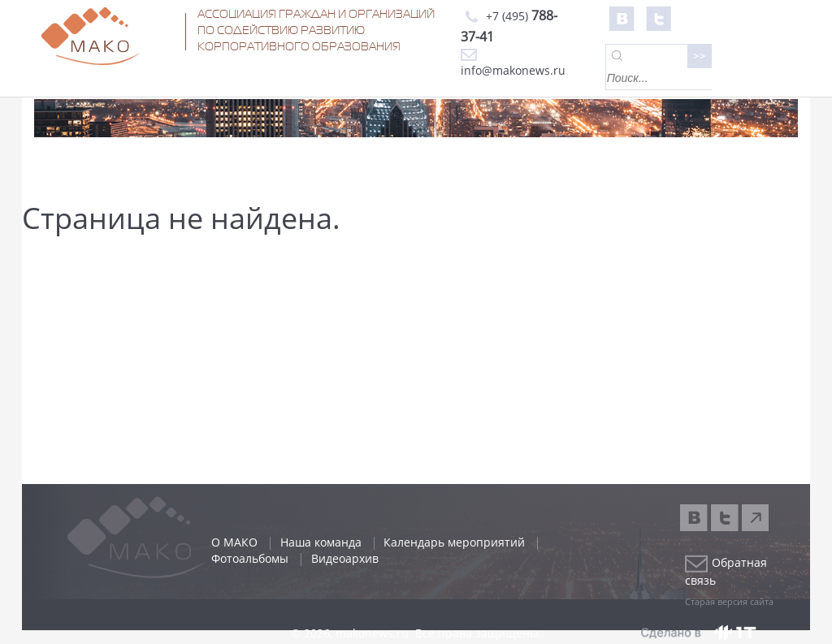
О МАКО (234, 542)
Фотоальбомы (250, 558)
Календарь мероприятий (454, 542)
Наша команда (321, 542)
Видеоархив (345, 558)
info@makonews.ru (513, 63)
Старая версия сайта (729, 601)
